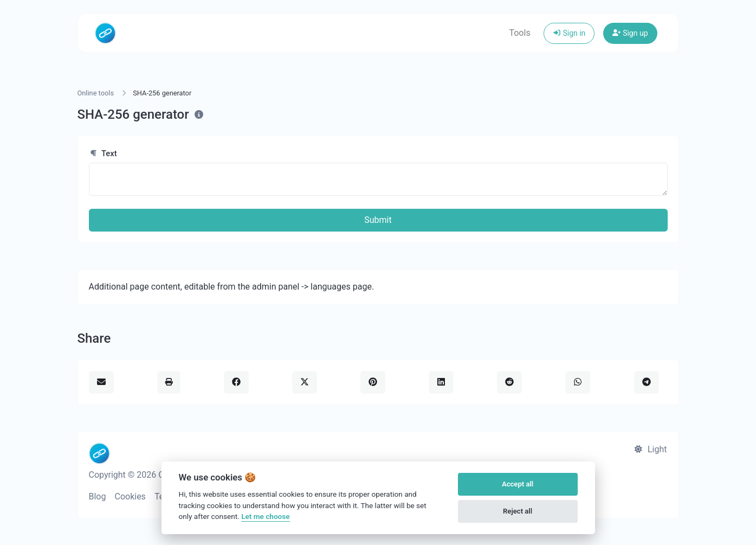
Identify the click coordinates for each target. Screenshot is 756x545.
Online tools (96, 93)
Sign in (569, 33)
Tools (519, 33)
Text (103, 153)
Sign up (630, 33)
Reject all (518, 511)
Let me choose (265, 516)
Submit (378, 220)
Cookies (130, 496)
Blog (98, 496)
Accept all (518, 484)
